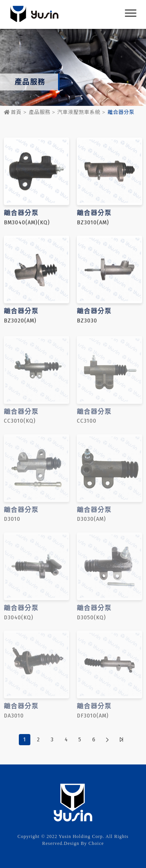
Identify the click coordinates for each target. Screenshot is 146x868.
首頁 (13, 112)
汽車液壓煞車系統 (79, 112)
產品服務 (40, 112)
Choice (96, 843)
